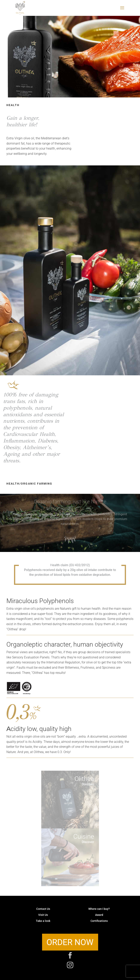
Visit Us (43, 915)
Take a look (43, 921)
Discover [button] (88, 784)
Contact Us (43, 909)
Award (99, 915)
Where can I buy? (99, 909)
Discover (88, 842)
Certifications (99, 921)
